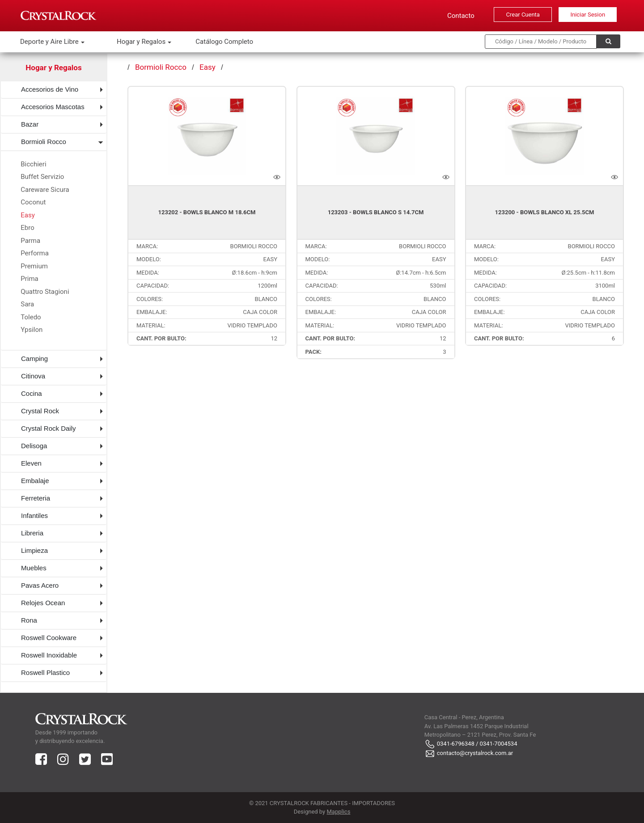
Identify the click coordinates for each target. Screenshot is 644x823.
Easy (28, 215)
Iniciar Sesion (588, 15)
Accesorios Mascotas (53, 107)
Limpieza (34, 550)
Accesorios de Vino (50, 89)
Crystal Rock (40, 411)
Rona (29, 620)
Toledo (31, 317)
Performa (35, 253)
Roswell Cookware (49, 638)
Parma (30, 241)
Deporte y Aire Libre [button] (50, 42)
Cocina (32, 393)
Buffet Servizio (42, 177)
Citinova (33, 376)
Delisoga (34, 446)
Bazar (30, 124)
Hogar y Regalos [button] (142, 42)
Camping (34, 358)
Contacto (461, 16)
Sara (27, 304)
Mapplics (338, 812)
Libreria (32, 533)
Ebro (27, 228)
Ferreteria (36, 498)
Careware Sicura (45, 190)
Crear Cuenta (523, 15)
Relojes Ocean (43, 603)
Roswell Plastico (45, 672)
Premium (34, 266)
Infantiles (34, 515)
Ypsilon (32, 330)
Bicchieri (33, 164)
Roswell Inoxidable (49, 655)
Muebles (34, 568)
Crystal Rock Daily (49, 428)
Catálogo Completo (224, 42)
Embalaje (35, 481)
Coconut (33, 202)
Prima (30, 279)
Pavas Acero (40, 585)
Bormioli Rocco (44, 142)
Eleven (31, 463)
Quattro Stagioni (45, 292)
